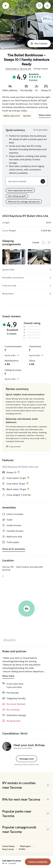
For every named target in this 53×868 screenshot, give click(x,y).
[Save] (39, 6)
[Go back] (6, 6)
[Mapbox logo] (9, 640)
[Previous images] (43, 242)
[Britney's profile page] (7, 746)
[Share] (47, 6)
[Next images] (49, 242)
